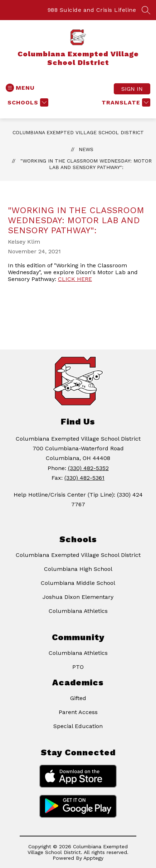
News (86, 149)
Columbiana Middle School (78, 583)
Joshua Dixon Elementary (78, 597)
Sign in (132, 89)
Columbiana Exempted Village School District (78, 132)
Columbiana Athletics (78, 611)
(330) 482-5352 (88, 468)
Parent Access (78, 712)
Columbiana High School (78, 569)
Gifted (78, 698)
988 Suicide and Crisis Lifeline (92, 10)
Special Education (78, 726)
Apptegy (93, 858)
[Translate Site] (125, 102)
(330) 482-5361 (84, 478)
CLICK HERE (75, 279)
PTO (78, 667)
